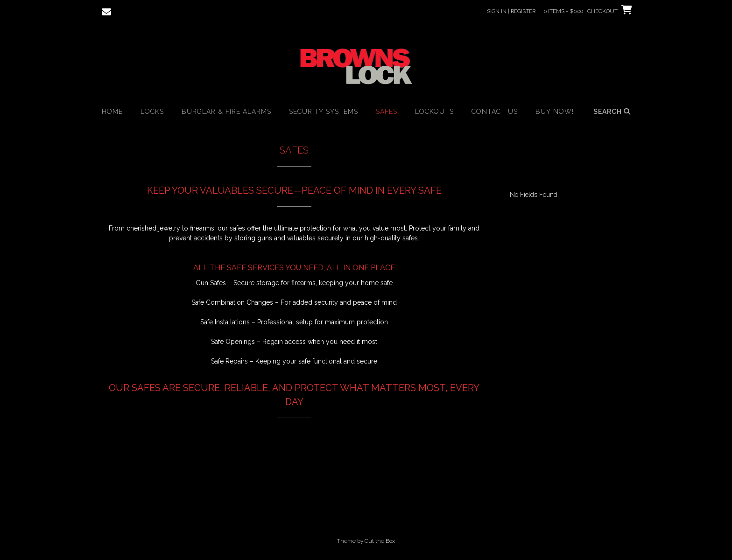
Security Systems (324, 112)
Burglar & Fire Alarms (226, 112)
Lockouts (434, 112)
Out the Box (380, 541)
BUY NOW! (555, 112)
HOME (112, 112)
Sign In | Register (511, 11)
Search (612, 112)
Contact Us (495, 112)
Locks (152, 112)
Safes (387, 112)
